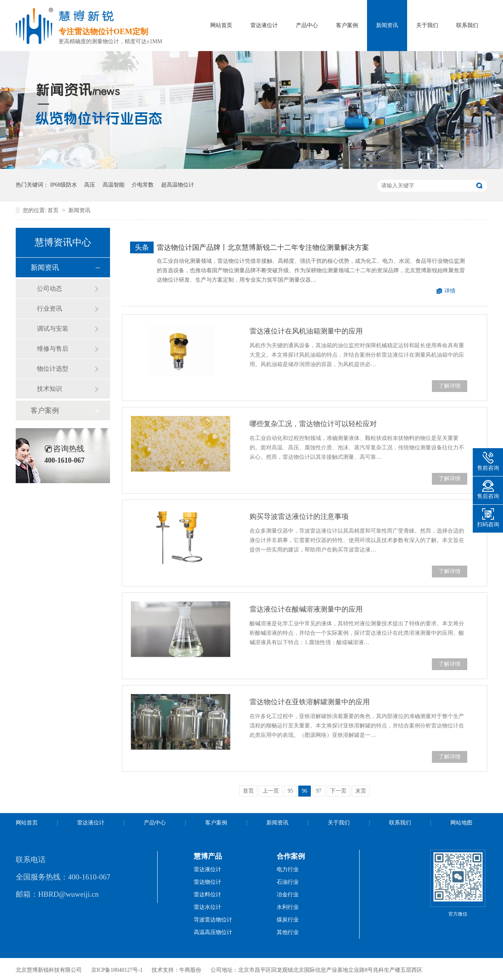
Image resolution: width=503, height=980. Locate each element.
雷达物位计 (207, 882)
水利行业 (288, 907)
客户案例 (347, 25)
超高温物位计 (178, 185)
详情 (450, 291)
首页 (54, 210)
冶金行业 (288, 895)
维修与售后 (53, 349)
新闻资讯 (387, 25)
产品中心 (307, 25)
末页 (361, 791)
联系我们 (467, 25)
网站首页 (221, 25)
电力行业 (288, 869)
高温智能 (114, 185)
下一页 (338, 791)
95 (290, 791)
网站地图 (461, 823)
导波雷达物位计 (213, 920)
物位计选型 (53, 369)
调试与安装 (53, 329)
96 (305, 791)
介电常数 (143, 185)
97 (319, 791)
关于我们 (427, 25)
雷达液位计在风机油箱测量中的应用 (306, 331)
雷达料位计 (207, 895)
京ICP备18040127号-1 (117, 970)
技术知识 (50, 389)
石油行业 (288, 882)
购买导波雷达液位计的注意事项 (299, 517)
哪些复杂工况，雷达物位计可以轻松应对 (313, 424)
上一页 (271, 791)
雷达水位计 (207, 907)
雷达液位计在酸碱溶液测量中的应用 (306, 609)
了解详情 (450, 386)
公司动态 (50, 289)
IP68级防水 (64, 185)
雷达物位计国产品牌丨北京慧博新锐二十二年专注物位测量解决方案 (263, 247)
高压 (90, 185)
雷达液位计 (264, 25)
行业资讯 (50, 309)
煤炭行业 (288, 920)
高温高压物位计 (213, 932)
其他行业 (288, 932)
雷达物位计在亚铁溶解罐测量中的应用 (310, 702)
